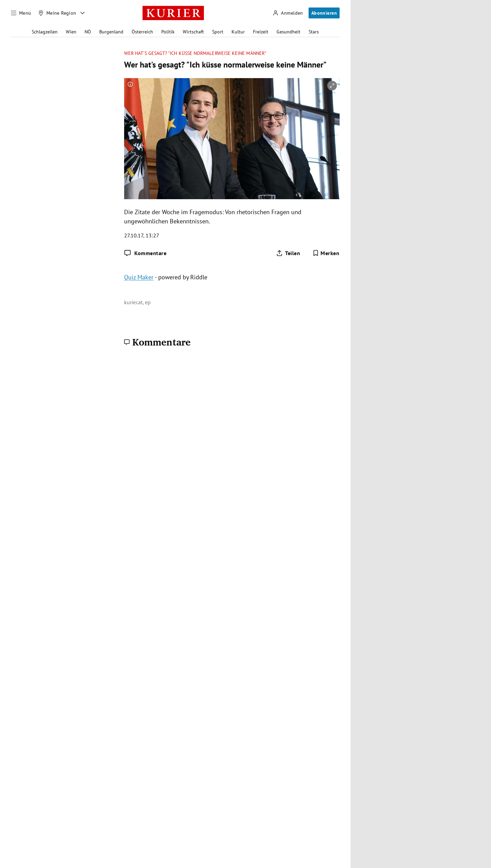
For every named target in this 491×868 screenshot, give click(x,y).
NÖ (88, 32)
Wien (71, 32)
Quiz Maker (139, 277)
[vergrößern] (332, 86)
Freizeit (261, 32)
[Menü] (21, 13)
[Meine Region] (57, 13)
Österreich (142, 32)
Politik (168, 32)
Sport (218, 32)
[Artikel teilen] (288, 253)
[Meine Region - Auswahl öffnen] (83, 13)
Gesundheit (288, 32)
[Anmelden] (288, 13)
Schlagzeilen (45, 32)
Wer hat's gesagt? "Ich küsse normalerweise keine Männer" (195, 53)
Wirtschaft (193, 32)
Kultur (238, 32)
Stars (314, 32)
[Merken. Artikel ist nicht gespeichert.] (326, 253)
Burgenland (111, 32)
